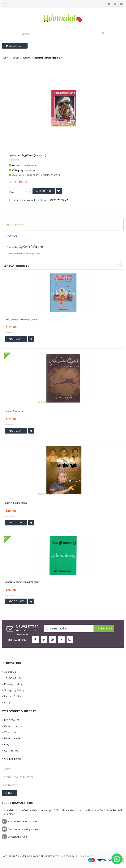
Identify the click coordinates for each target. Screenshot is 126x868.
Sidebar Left (15, 46)
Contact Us (10, 751)
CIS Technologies (84, 856)
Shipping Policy (13, 690)
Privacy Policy (12, 684)
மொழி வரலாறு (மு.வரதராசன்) (22, 582)
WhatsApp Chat (18, 837)
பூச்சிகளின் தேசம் (15, 411)
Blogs (7, 702)
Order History (12, 726)
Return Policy (12, 696)
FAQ (6, 744)
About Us (9, 672)
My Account (11, 720)
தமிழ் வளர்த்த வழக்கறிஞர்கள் (22, 319)
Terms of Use (12, 678)
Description (15, 224)
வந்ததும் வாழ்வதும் (16, 503)
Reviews (11, 236)
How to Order (12, 738)
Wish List (9, 732)
